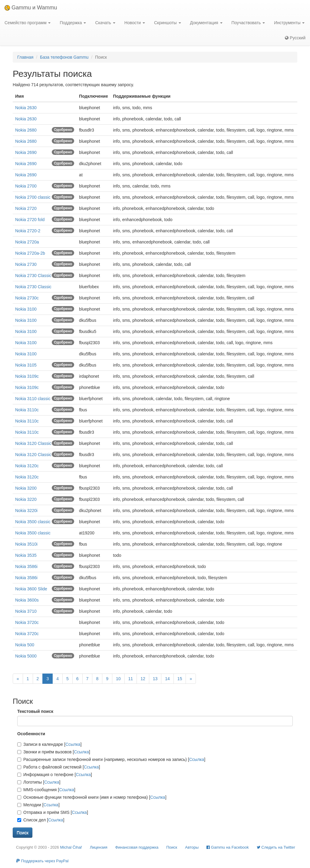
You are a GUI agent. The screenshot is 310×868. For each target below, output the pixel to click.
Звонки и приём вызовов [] (54, 752)
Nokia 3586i (26, 566)
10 (118, 679)
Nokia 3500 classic (33, 522)
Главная (25, 57)
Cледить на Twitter (276, 847)
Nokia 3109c (27, 376)
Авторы (192, 847)
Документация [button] (206, 23)
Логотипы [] (39, 782)
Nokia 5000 (26, 656)
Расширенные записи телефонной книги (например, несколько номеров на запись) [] (111, 759)
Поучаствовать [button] (248, 23)
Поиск (172, 847)
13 (155, 679)
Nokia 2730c (27, 298)
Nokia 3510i (26, 544)
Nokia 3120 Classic (33, 443)
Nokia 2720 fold (30, 220)
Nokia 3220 (26, 499)
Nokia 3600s (27, 600)
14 (167, 679)
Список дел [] (41, 820)
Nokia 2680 (26, 130)
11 (131, 679)
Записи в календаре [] (49, 744)
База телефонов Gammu (64, 57)
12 (143, 679)
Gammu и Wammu (31, 8)
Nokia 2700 (26, 186)
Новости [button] (135, 23)
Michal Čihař (71, 847)
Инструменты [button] (289, 23)
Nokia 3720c (27, 622)
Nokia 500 (25, 645)
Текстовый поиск (35, 711)
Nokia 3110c (27, 410)
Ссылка (73, 744)
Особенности (31, 734)
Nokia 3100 (26, 309)
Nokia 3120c (27, 466)
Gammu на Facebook (228, 847)
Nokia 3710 (26, 611)
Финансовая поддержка (137, 847)
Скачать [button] (105, 23)
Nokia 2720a (27, 242)
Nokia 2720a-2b (30, 253)
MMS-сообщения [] (46, 790)
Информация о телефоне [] (55, 775)
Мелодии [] (38, 805)
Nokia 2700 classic (33, 197)
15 (180, 679)
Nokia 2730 (26, 264)
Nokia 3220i (26, 511)
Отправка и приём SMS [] (53, 812)
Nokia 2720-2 (28, 231)
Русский (295, 38)
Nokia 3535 (26, 555)
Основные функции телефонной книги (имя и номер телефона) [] (92, 797)
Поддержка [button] (73, 23)
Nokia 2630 (26, 108)
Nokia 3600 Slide (31, 589)
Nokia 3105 (26, 365)
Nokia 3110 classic (33, 399)
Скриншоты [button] (168, 23)
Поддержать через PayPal (42, 861)
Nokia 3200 (26, 488)
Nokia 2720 (26, 208)
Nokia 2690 (26, 152)
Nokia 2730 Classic (33, 276)
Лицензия (99, 847)
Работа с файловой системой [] (59, 767)
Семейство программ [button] (28, 23)
